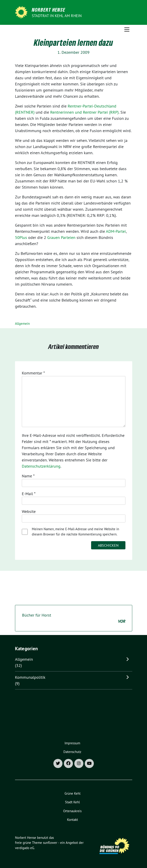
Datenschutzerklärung (41, 466)
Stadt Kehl (72, 802)
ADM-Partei (116, 231)
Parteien (68, 237)
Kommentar (33, 373)
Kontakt (72, 820)
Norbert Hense (49, 10)
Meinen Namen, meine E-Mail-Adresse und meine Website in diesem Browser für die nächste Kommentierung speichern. (75, 532)
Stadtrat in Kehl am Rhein (57, 16)
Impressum (72, 743)
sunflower (50, 843)
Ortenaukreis (72, 811)
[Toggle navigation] (127, 30)
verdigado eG (25, 848)
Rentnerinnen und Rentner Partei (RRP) (84, 112)
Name (28, 476)
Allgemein (22, 324)
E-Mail (29, 494)
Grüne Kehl (72, 793)
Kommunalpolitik (30, 677)
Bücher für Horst (74, 618)
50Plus (21, 237)
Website (29, 511)
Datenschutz (72, 752)
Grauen (54, 237)
